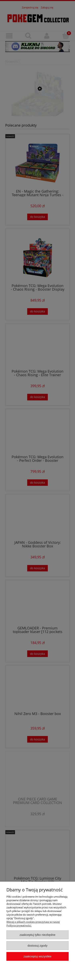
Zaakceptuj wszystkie (37, 956)
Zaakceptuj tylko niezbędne (37, 935)
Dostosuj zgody (38, 945)
